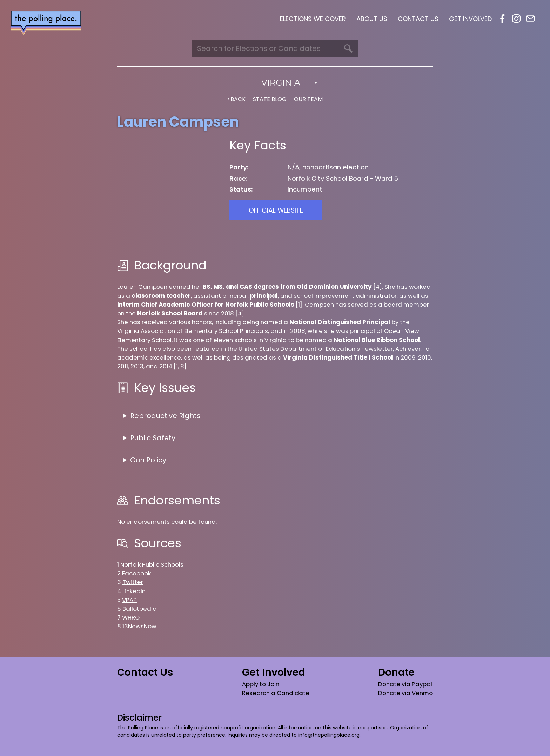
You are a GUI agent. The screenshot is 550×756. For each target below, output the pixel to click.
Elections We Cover (313, 19)
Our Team (308, 99)
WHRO (131, 617)
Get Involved (470, 19)
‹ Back (237, 99)
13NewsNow (139, 626)
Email (530, 19)
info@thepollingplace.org (329, 735)
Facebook (502, 19)
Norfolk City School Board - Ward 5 (343, 178)
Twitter (133, 582)
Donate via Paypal (405, 684)
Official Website (276, 210)
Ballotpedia (140, 609)
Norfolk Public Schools (152, 564)
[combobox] (275, 83)
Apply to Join (261, 684)
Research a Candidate (276, 693)
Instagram (516, 19)
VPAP (129, 600)
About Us (372, 19)
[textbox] (275, 83)
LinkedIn (134, 591)
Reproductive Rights (165, 416)
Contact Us (418, 19)
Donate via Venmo (405, 693)
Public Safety (153, 438)
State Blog (270, 99)
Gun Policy (148, 460)
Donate (396, 672)
